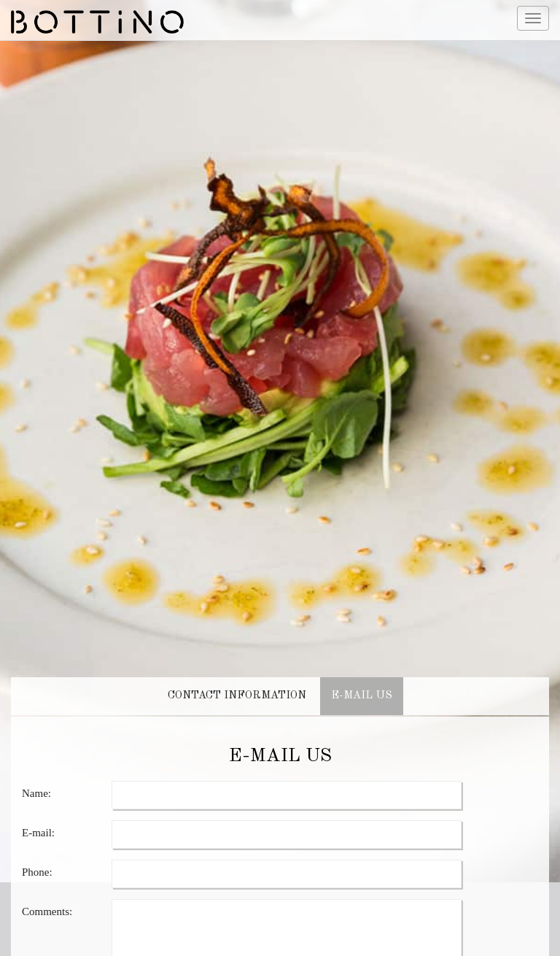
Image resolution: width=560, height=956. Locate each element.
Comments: (47, 897)
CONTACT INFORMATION (237, 681)
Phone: (37, 857)
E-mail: (38, 818)
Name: (36, 779)
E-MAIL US (362, 681)
